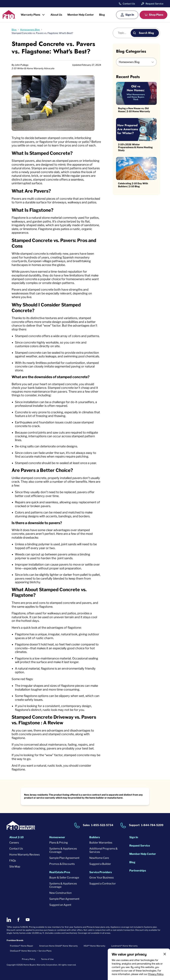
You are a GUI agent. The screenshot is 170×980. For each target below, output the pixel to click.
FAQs (13, 861)
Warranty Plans (30, 15)
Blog (102, 15)
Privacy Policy (156, 974)
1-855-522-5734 (102, 825)
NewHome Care (99, 858)
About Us (56, 15)
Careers (14, 843)
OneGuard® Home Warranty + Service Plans (31, 951)
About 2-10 (16, 837)
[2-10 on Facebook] (18, 920)
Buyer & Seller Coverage (64, 878)
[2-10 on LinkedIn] (9, 920)
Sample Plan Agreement (64, 858)
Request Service (154, 4)
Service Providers (101, 872)
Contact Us (129, 4)
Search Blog (146, 33)
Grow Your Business (102, 878)
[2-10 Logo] (9, 18)
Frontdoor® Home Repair (22, 946)
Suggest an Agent (60, 905)
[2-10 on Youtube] (28, 920)
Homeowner (57, 837)
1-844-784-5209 (152, 825)
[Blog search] (124, 33)
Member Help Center (81, 15)
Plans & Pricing (59, 843)
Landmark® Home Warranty (124, 946)
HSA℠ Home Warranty (94, 946)
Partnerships (138, 871)
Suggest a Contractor (103, 884)
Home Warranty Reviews (24, 855)
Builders (95, 837)
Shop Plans (156, 15)
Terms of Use (47, 959)
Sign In (130, 15)
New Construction (60, 893)
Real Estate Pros (60, 872)
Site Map (15, 867)
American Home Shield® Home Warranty (58, 946)
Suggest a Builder (100, 864)
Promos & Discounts (62, 864)
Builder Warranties (101, 843)
